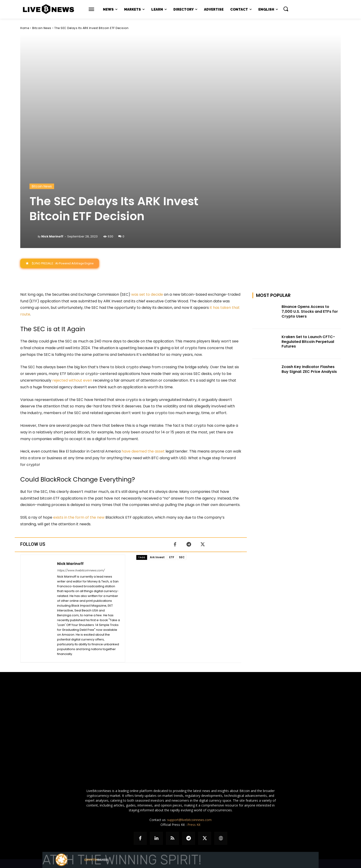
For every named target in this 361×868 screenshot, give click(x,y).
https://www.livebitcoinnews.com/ (81, 570)
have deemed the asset (143, 452)
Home (25, 28)
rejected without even (72, 380)
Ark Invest (157, 557)
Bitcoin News (42, 28)
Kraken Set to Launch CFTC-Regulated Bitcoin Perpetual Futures (308, 342)
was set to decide (147, 294)
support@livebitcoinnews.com (189, 820)
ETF (172, 557)
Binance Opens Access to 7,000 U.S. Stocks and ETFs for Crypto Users (310, 311)
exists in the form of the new (79, 517)
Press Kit (194, 825)
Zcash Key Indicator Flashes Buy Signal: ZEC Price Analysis (309, 369)
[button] (286, 9)
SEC (182, 557)
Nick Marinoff (52, 236)
